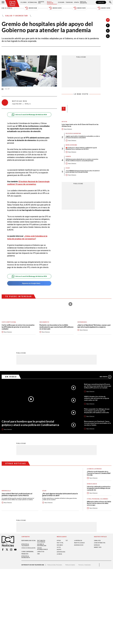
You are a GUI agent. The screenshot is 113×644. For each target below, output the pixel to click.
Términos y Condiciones (84, 565)
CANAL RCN (101, 2)
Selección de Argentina (73, 133)
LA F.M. (59, 547)
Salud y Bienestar (50, 2)
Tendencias (69, 2)
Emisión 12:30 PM (55, 8)
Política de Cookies (70, 565)
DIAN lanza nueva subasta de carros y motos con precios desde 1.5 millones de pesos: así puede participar (82, 160)
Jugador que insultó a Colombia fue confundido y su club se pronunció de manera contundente (83, 137)
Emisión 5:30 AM (31, 8)
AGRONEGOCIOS (79, 545)
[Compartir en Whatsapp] (108, 36)
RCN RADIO (60, 545)
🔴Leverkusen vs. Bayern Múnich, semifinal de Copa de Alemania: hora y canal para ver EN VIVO (81, 148)
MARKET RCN (98, 547)
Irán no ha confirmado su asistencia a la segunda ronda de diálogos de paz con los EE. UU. (99, 488)
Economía (61, 2)
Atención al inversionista (26, 557)
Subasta (68, 156)
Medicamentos (44, 322)
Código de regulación (28, 548)
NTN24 (59, 540)
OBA (38, 554)
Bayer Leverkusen (71, 145)
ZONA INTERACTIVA (100, 543)
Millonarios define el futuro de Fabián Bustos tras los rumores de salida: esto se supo (99, 503)
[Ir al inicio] (12, 3)
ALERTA (59, 549)
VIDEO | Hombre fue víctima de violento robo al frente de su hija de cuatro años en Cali (97, 398)
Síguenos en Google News (29, 283)
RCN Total (60, 543)
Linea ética (41, 552)
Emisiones (7, 8)
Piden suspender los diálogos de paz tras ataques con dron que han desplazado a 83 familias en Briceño (97, 411)
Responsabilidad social (29, 540)
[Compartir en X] (108, 31)
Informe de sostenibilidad (42, 545)
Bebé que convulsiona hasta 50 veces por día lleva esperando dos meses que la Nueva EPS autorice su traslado (98, 386)
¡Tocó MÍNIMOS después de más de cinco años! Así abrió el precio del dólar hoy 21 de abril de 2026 (83, 171)
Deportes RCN (41, 2)
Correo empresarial (28, 552)
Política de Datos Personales (55, 565)
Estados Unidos (92, 484)
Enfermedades (82, 322)
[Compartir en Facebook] (108, 25)
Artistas (64, 122)
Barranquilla (6, 491)
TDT (67, 540)
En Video (11, 377)
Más (105, 377)
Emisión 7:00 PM (80, 8)
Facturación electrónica (41, 541)
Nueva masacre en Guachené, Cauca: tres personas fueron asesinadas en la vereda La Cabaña (97, 423)
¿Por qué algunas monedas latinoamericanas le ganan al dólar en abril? (60, 494)
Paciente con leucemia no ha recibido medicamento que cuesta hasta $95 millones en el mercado (56, 327)
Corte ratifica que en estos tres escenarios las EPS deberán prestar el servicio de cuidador (18, 327)
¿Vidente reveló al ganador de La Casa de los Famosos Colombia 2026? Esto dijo (99, 473)
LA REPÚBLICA (78, 540)
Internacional (32, 2)
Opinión (76, 2)
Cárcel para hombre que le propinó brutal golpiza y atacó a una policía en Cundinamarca (30, 423)
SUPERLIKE (97, 545)
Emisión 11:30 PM (104, 8)
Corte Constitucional (9, 322)
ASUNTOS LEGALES (79, 543)
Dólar (68, 168)
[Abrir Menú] (3, 2)
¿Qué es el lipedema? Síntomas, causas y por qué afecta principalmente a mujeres (94, 326)
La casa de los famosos (94, 469)
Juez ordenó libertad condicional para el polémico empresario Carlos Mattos (17, 494)
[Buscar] (110, 2)
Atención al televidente (25, 545)
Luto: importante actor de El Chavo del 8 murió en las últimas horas (80, 125)
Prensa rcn (25, 554)
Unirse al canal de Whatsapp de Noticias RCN (29, 115)
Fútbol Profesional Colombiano (97, 499)
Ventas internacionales (42, 549)
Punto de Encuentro (83, 2)
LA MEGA (59, 554)
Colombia (23, 2)
